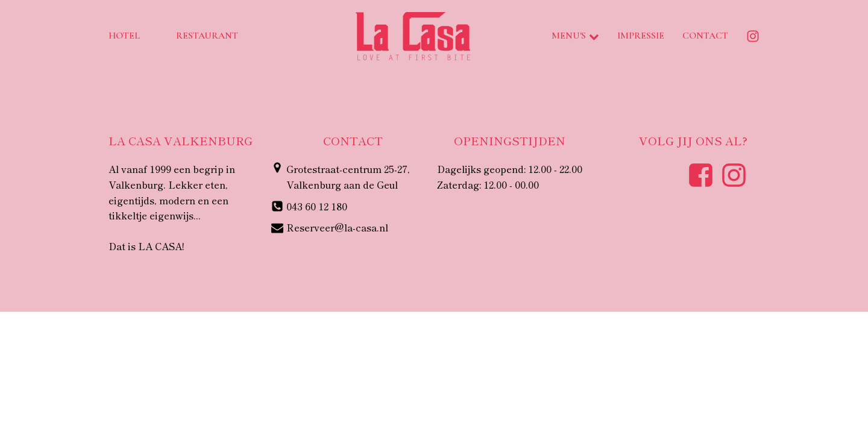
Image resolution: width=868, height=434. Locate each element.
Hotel (124, 36)
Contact (705, 36)
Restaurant (207, 36)
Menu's (575, 36)
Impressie (641, 36)
